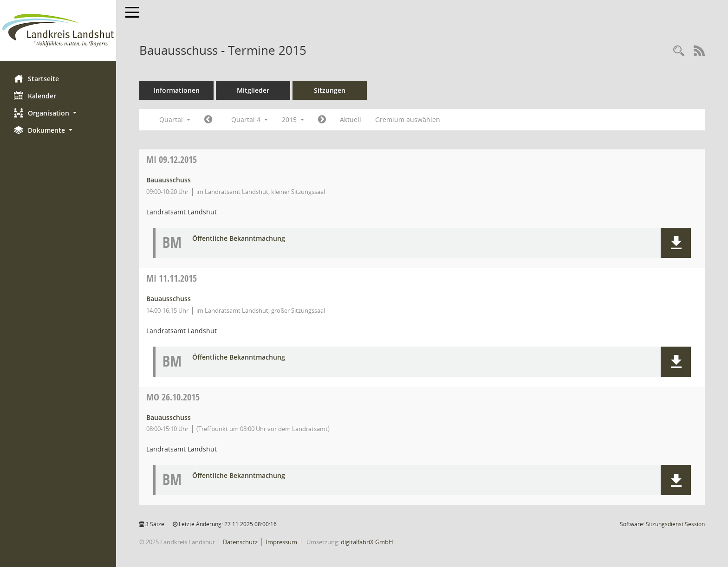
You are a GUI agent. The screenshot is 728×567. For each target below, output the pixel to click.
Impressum (281, 542)
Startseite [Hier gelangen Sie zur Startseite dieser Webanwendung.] (36, 78)
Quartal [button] (175, 119)
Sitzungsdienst (675, 524)
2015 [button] (293, 119)
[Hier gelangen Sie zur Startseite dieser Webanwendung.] (58, 30)
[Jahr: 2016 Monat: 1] (322, 120)
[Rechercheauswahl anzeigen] (679, 51)
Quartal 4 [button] (250, 119)
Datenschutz (240, 542)
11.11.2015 (172, 278)
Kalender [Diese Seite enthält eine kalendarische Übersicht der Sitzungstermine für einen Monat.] (35, 96)
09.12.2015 (172, 159)
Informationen (177, 90)
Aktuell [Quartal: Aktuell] (351, 119)
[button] (58, 113)
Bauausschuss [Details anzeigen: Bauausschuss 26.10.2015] (169, 417)
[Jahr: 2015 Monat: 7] (208, 120)
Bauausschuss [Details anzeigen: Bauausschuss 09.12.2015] (169, 180)
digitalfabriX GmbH (367, 542)
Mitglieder (253, 90)
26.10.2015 (173, 397)
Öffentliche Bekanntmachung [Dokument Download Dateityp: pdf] (239, 239)
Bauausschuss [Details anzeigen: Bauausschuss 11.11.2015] (169, 299)
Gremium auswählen (408, 119)
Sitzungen (330, 90)
